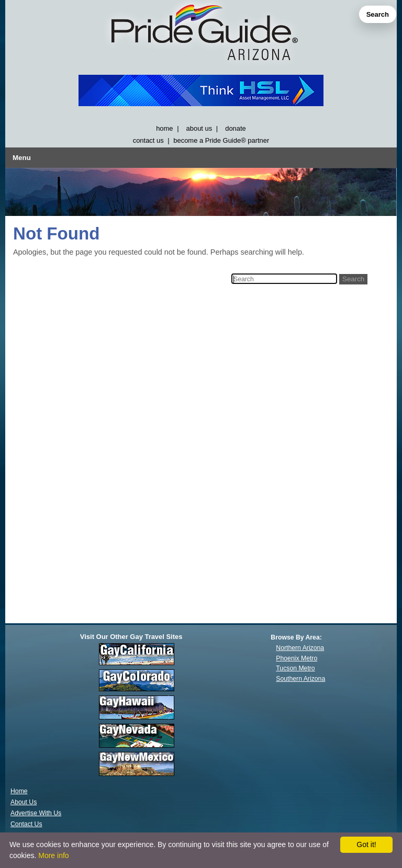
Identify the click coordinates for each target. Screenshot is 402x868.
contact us (148, 140)
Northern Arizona (300, 648)
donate (236, 128)
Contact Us (26, 824)
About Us (24, 802)
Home (19, 791)
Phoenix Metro (297, 658)
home (164, 128)
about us (199, 128)
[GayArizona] (201, 35)
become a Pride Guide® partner (221, 140)
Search (378, 14)
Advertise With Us (36, 813)
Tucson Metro (295, 668)
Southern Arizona (300, 679)
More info (53, 855)
